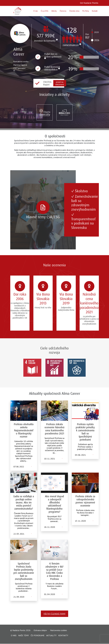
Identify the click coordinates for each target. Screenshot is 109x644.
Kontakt (95, 11)
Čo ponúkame (38, 636)
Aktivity (54, 11)
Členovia (63, 11)
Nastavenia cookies (59, 631)
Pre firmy (86, 11)
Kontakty (63, 636)
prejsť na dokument (60, 83)
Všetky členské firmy (54, 614)
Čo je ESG (45, 11)
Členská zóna (74, 11)
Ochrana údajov (40, 631)
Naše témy (24, 636)
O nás (36, 11)
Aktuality (51, 636)
